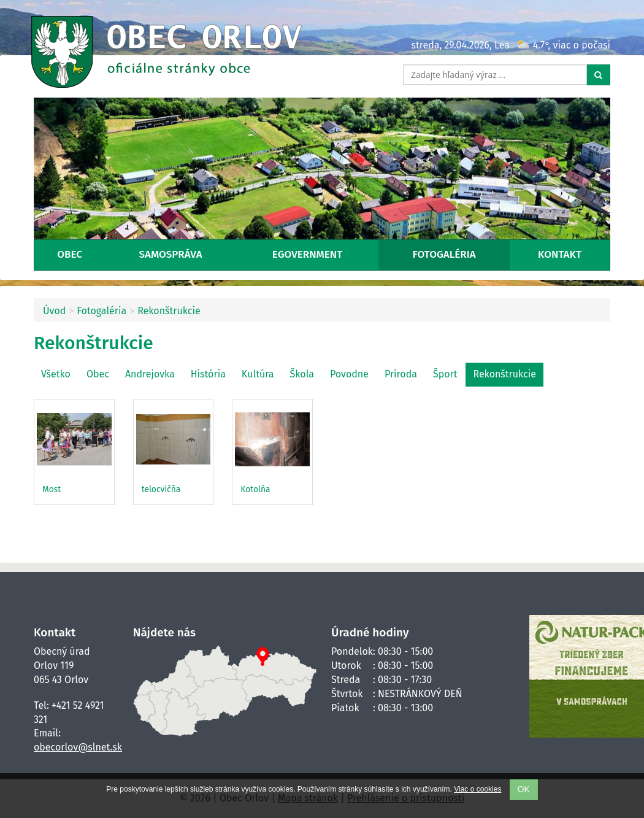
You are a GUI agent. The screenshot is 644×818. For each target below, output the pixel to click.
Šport (445, 374)
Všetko (56, 374)
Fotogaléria (444, 254)
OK (524, 789)
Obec (70, 254)
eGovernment (307, 254)
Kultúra (258, 374)
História (208, 374)
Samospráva (171, 254)
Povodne (349, 374)
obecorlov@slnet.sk (78, 747)
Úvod (54, 311)
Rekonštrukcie (169, 311)
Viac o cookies (477, 789)
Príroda (401, 374)
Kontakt (560, 254)
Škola (302, 374)
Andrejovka (150, 374)
